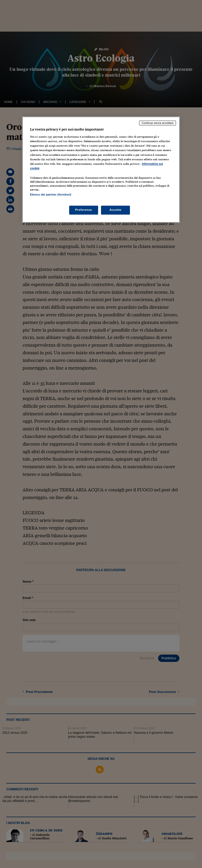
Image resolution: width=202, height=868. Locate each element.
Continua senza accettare (158, 123)
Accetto (115, 210)
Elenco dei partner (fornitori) (51, 194)
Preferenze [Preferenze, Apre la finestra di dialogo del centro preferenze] (84, 210)
